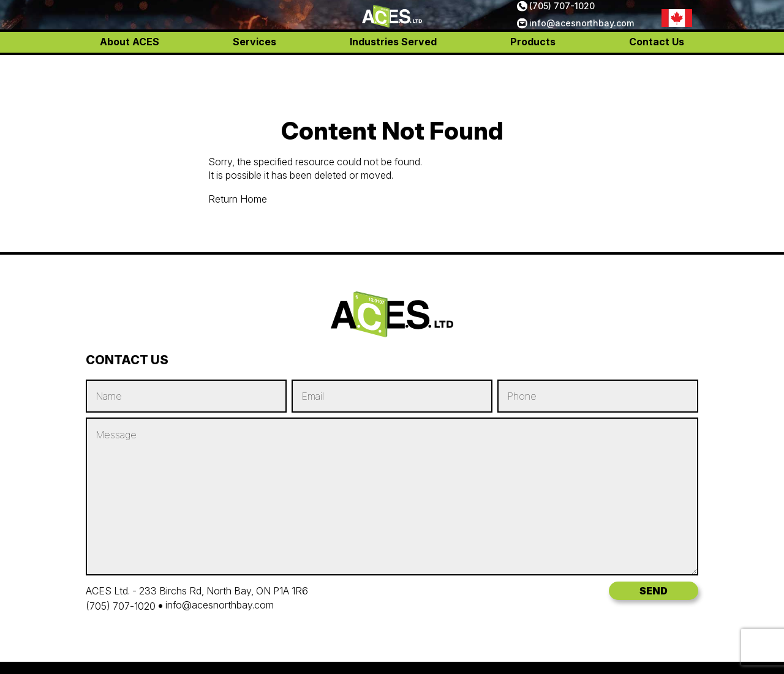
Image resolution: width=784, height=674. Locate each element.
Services (254, 67)
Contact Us (657, 67)
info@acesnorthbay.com (582, 36)
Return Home (238, 199)
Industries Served (393, 67)
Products (533, 67)
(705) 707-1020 (562, 19)
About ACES (130, 67)
